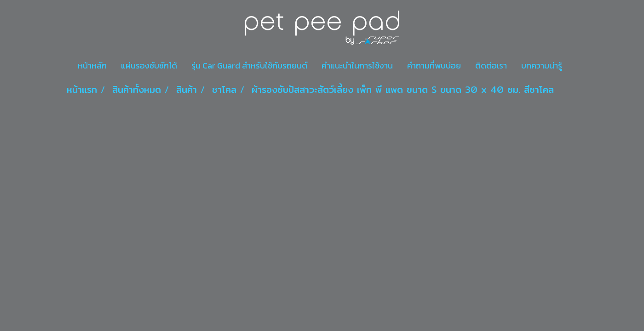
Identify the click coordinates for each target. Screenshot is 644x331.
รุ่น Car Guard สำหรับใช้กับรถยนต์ (249, 66)
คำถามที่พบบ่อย (434, 66)
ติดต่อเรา (491, 66)
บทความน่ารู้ (542, 66)
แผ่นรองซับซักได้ (149, 66)
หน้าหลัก (92, 66)
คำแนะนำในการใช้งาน (357, 66)
